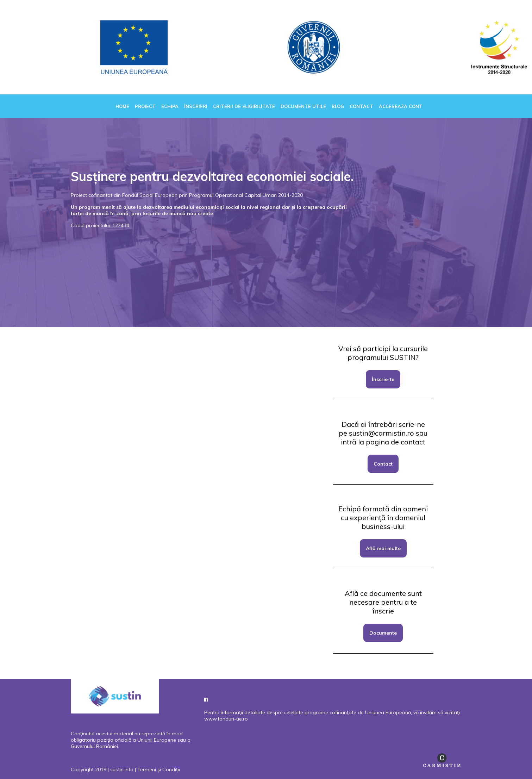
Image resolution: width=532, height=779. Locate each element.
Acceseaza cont (401, 106)
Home (122, 106)
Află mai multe (383, 548)
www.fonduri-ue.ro (226, 719)
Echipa (170, 106)
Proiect (145, 106)
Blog (338, 106)
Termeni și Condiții (159, 769)
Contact (361, 106)
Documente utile (303, 106)
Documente (383, 633)
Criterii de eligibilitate (244, 106)
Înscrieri (196, 106)
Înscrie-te (383, 379)
